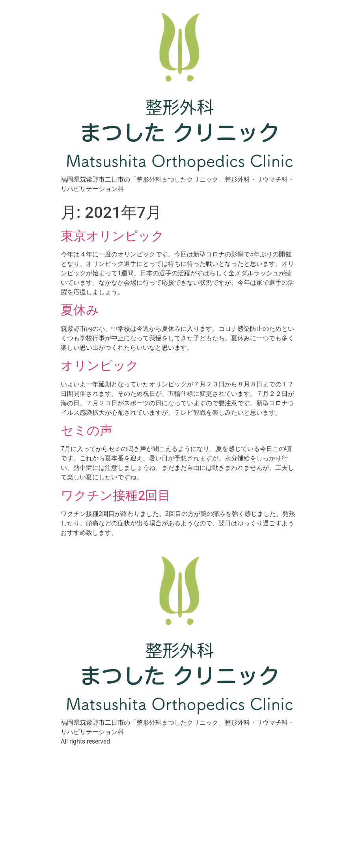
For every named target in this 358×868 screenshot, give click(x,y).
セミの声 (87, 430)
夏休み (80, 310)
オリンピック (100, 365)
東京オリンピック (112, 236)
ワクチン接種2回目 (116, 495)
